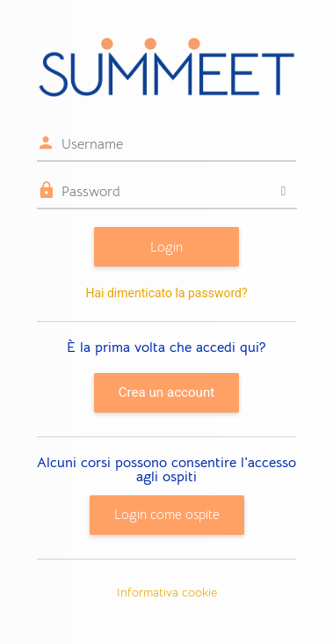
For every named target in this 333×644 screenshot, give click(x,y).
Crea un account (166, 392)
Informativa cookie (167, 592)
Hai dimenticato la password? (166, 293)
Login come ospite (167, 514)
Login (166, 247)
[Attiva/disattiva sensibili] (283, 191)
